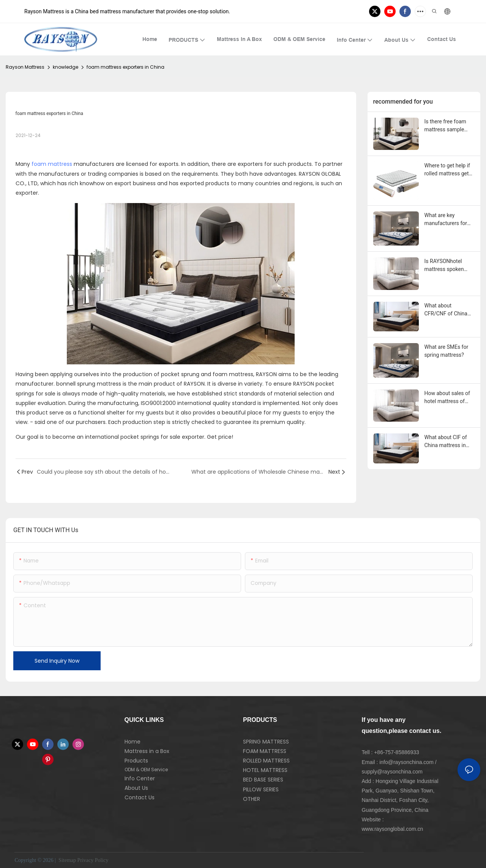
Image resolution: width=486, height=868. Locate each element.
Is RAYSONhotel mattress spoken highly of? (444, 266)
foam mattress (52, 164)
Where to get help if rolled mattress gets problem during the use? (448, 170)
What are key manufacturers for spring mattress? (446, 220)
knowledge (65, 67)
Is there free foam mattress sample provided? (445, 126)
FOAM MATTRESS (265, 751)
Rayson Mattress (25, 67)
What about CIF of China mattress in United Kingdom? (446, 442)
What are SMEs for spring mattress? (447, 351)
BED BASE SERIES (263, 780)
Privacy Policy (93, 860)
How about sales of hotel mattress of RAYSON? (447, 398)
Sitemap (67, 860)
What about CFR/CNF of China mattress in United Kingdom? (446, 310)
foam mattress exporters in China (125, 67)
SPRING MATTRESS (266, 742)
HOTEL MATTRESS (265, 770)
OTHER (252, 799)
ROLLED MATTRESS (266, 761)
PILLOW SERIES (261, 789)
